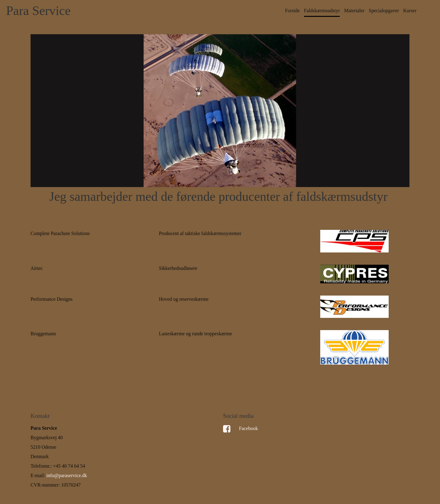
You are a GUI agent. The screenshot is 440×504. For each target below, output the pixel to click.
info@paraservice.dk (67, 475)
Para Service (38, 11)
